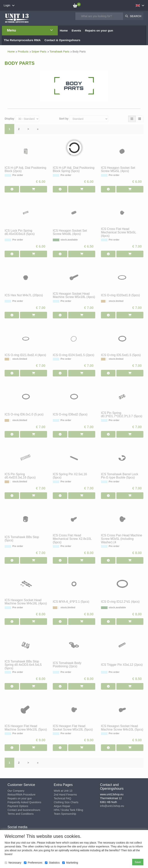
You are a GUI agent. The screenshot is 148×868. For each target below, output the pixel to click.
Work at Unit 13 (63, 791)
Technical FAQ (62, 798)
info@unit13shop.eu (112, 806)
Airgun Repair (62, 806)
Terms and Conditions (21, 814)
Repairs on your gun (20, 798)
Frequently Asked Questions (24, 802)
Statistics (52, 863)
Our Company (16, 791)
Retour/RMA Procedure (21, 795)
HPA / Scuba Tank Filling (68, 810)
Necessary (13, 863)
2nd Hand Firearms (65, 795)
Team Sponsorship (65, 814)
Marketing (70, 863)
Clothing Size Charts (66, 802)
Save (138, 862)
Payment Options (18, 806)
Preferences (33, 863)
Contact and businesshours (24, 810)
